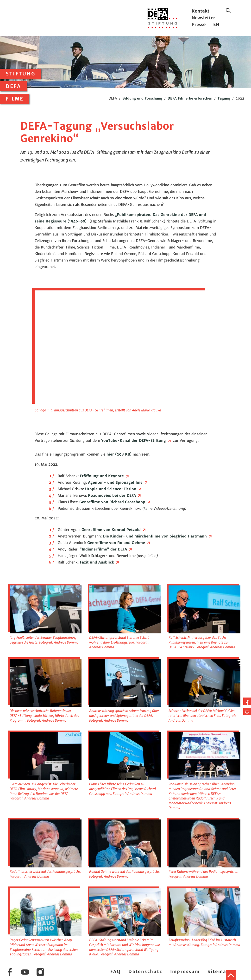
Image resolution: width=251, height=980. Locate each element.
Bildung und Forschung (142, 98)
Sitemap (219, 971)
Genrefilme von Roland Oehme (119, 543)
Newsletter (203, 18)
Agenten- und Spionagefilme (118, 482)
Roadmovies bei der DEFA (115, 495)
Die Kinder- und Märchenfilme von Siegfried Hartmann (158, 536)
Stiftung (21, 74)
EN (216, 24)
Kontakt (201, 11)
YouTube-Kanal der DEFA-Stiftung (136, 440)
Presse (199, 24)
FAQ (116, 971)
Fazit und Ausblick (100, 562)
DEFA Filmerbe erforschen (190, 98)
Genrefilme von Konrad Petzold (114, 530)
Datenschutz (145, 971)
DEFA (13, 86)
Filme (15, 99)
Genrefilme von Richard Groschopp (115, 502)
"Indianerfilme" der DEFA (106, 549)
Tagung (224, 98)
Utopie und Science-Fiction (114, 489)
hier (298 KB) (118, 454)
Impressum (185, 971)
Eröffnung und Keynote (105, 476)
